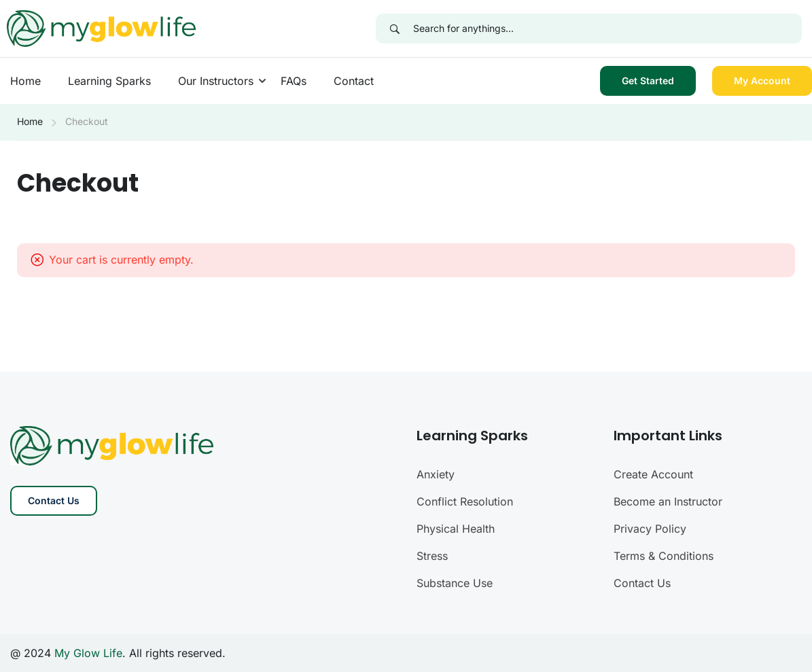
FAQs (294, 81)
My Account (762, 81)
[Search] (394, 29)
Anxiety (436, 474)
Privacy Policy (650, 529)
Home (25, 81)
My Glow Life (88, 653)
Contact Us (54, 500)
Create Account (653, 474)
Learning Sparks (109, 81)
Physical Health (456, 529)
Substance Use (455, 583)
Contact (354, 81)
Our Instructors (216, 81)
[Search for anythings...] (607, 29)
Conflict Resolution (465, 501)
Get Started (648, 81)
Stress (432, 556)
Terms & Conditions (664, 556)
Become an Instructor (668, 501)
